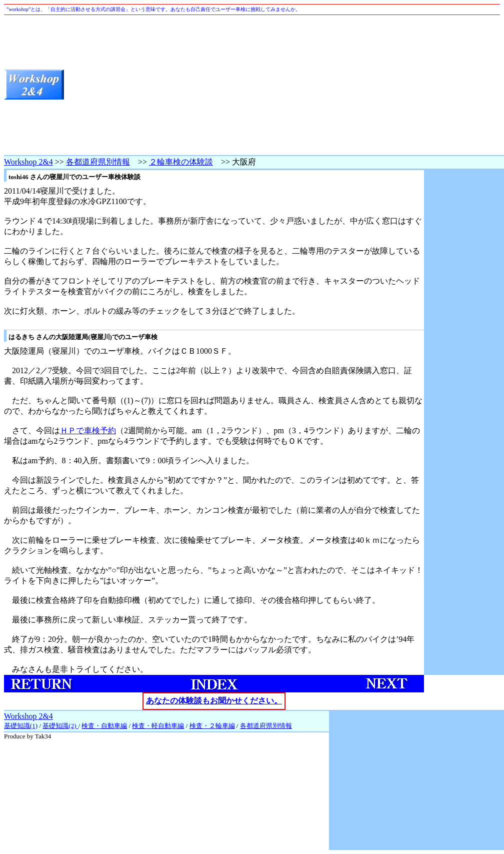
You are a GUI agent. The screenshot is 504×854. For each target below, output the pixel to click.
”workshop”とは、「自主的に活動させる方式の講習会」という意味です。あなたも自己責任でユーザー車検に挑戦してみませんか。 (153, 9)
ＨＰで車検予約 (88, 431)
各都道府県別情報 (98, 162)
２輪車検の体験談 (181, 162)
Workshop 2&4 (28, 162)
